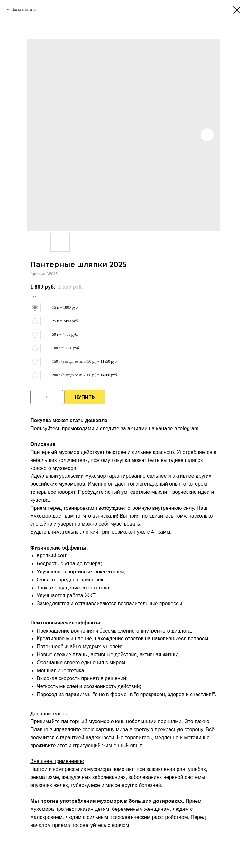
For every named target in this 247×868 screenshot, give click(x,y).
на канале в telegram (174, 428)
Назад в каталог (24, 9)
